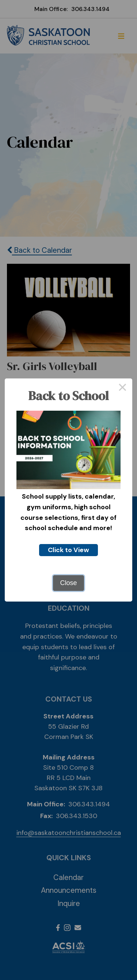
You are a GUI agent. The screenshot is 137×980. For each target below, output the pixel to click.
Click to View (68, 550)
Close (68, 583)
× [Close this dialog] (123, 388)
